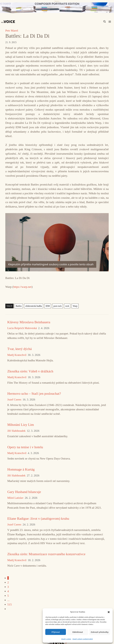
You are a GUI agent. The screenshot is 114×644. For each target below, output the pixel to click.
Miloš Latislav (15, 498)
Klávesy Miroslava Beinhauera (29, 322)
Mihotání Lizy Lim (21, 425)
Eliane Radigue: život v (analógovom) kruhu (38, 519)
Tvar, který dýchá (20, 349)
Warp (74, 306)
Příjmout (56, 632)
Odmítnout (78, 632)
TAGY (9, 306)
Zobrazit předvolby (100, 632)
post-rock (57, 306)
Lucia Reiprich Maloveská (22, 328)
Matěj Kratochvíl (17, 355)
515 (10, 604)
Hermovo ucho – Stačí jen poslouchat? (34, 394)
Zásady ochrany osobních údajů (83, 639)
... (8, 600)
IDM (47, 306)
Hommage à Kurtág (21, 469)
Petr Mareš (12, 31)
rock (66, 306)
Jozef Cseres (14, 400)
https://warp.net (22, 287)
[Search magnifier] (105, 21)
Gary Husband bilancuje (24, 492)
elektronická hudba (33, 306)
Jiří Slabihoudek (16, 431)
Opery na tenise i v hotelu (25, 447)
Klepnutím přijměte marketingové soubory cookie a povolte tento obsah (51, 264)
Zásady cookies (66, 639)
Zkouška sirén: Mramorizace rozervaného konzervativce (46, 554)
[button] (109, 612)
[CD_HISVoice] (57, 8)
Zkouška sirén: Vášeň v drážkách (30, 371)
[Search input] (92, 21)
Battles (19, 306)
